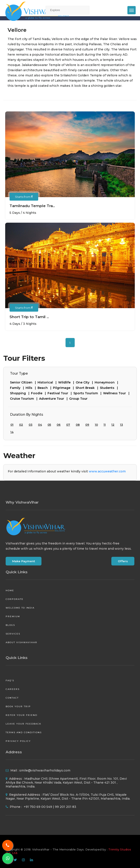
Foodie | (39, 393)
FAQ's (10, 680)
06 (59, 425)
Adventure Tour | (54, 399)
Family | (18, 388)
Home (10, 590)
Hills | (32, 388)
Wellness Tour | (117, 393)
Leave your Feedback (23, 724)
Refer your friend (21, 715)
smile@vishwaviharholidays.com (45, 770)
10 (96, 425)
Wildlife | (67, 382)
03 (30, 425)
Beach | (45, 388)
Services (13, 634)
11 (105, 425)
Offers (123, 561)
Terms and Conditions (24, 732)
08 (78, 425)
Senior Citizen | (24, 382)
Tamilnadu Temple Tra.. (32, 206)
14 (12, 432)
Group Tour (78, 399)
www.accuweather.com (107, 471)
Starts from (24, 197)
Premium (13, 616)
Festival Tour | (60, 393)
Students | (110, 388)
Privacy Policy (18, 741)
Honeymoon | (107, 382)
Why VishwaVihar (22, 502)
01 (12, 425)
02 (21, 425)
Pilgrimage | (64, 388)
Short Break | (88, 388)
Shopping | (21, 393)
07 (68, 425)
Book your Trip (18, 706)
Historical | (48, 382)
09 (87, 425)
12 (113, 425)
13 (121, 425)
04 (40, 425)
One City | (85, 382)
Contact (12, 698)
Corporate (15, 599)
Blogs (10, 625)
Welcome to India (20, 608)
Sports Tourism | (88, 393)
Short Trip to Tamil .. (29, 317)
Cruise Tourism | (25, 399)
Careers (13, 689)
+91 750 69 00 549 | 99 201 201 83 (49, 807)
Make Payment (24, 561)
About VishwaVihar (21, 642)
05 (49, 425)
